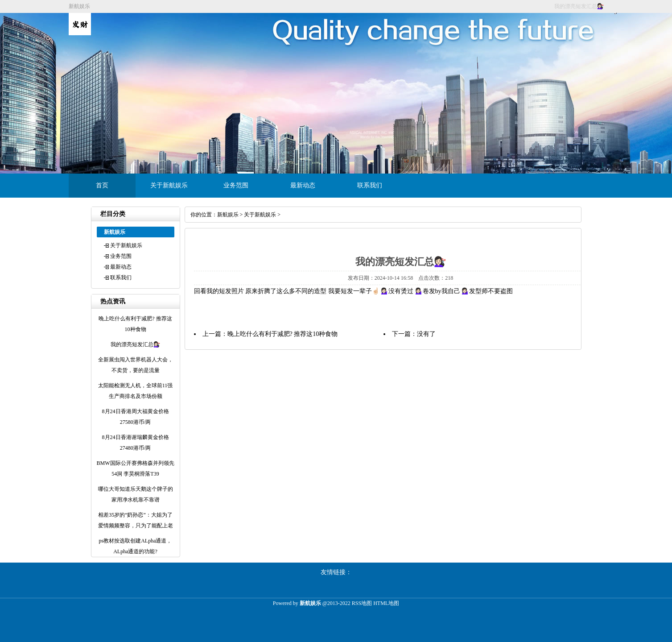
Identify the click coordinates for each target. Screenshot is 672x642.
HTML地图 (386, 603)
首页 (102, 185)
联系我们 (370, 185)
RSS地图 (362, 603)
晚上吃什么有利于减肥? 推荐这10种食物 (283, 334)
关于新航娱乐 (169, 185)
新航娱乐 (228, 215)
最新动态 (303, 185)
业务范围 (236, 185)
